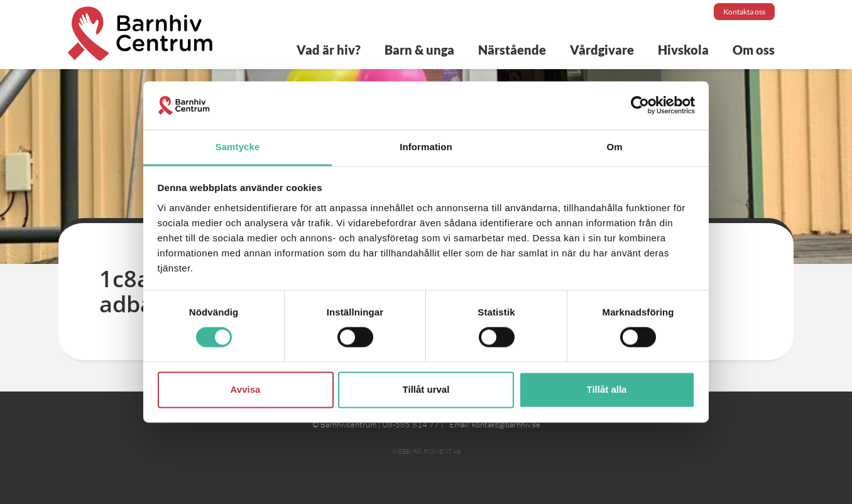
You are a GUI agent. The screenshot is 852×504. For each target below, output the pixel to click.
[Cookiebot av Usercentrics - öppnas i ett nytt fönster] (640, 106)
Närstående (512, 50)
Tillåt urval (426, 389)
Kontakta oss (744, 12)
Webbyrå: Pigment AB (426, 452)
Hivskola (683, 50)
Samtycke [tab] (238, 147)
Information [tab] (426, 147)
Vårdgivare (602, 50)
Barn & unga (419, 50)
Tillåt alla (607, 389)
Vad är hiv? (329, 50)
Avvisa (246, 389)
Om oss (754, 50)
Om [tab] (614, 147)
